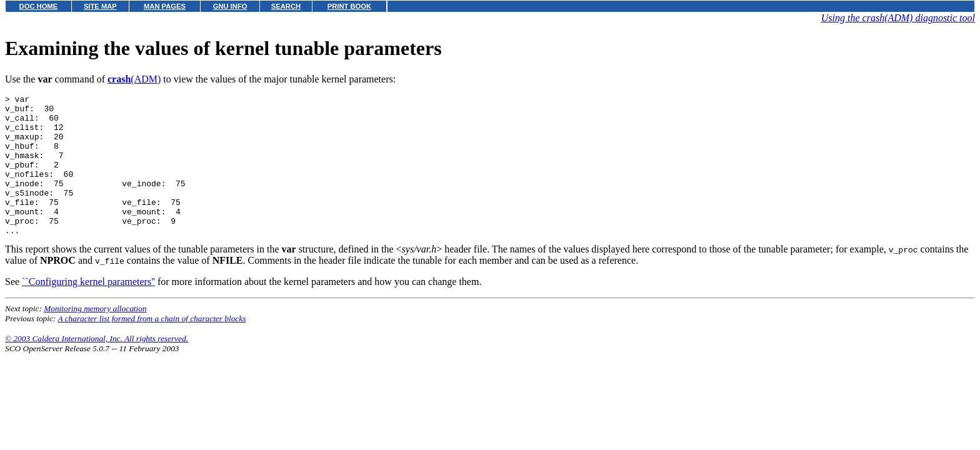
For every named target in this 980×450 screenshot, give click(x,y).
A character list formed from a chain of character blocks (152, 347)
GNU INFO (230, 6)
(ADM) (134, 79)
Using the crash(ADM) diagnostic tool (898, 18)
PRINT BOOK (349, 6)
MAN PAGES (165, 6)
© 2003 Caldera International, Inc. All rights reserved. (97, 367)
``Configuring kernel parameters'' (88, 310)
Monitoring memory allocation (95, 337)
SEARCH (286, 6)
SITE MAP (100, 6)
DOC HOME (39, 6)
